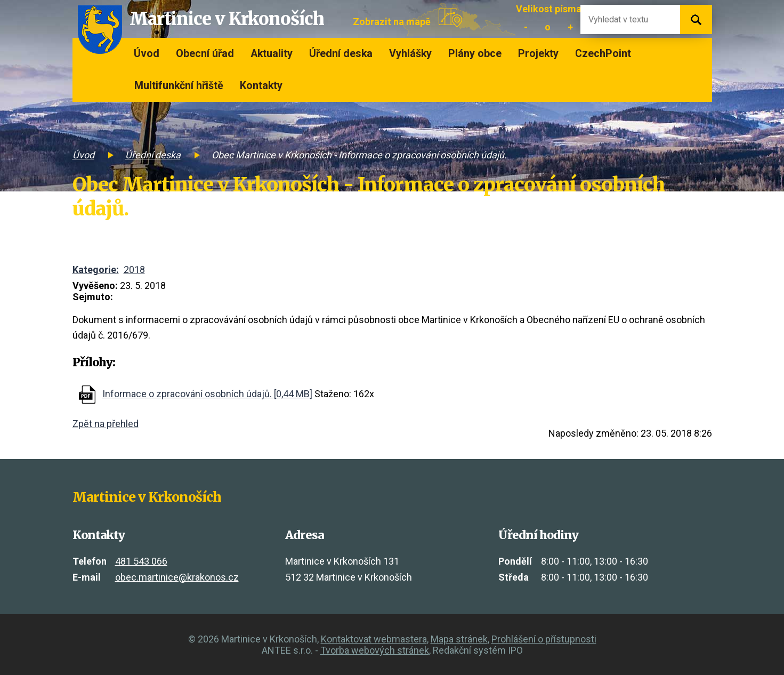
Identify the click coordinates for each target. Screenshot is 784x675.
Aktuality (272, 54)
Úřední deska (341, 54)
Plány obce (475, 54)
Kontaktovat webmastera (374, 639)
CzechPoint (603, 54)
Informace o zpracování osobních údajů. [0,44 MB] (207, 394)
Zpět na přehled (106, 424)
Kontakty (261, 86)
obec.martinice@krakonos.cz (177, 577)
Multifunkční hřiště (179, 86)
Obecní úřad (205, 54)
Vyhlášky (410, 54)
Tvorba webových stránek (375, 650)
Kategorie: (96, 270)
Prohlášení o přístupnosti (544, 639)
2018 (134, 270)
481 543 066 (141, 561)
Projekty (538, 54)
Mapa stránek (459, 639)
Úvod (147, 54)
